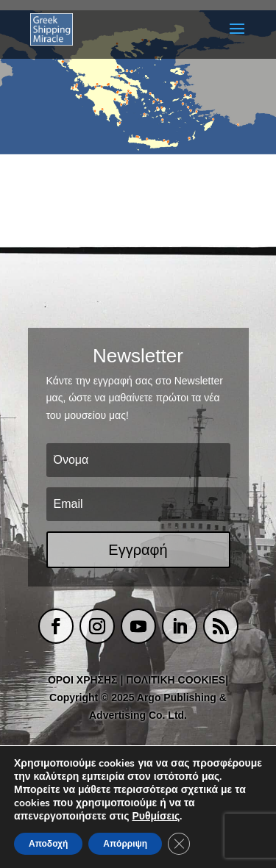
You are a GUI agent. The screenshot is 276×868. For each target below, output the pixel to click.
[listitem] (77, 85)
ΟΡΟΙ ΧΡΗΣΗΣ (83, 680)
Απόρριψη (125, 844)
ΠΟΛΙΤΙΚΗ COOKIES (176, 680)
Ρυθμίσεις (156, 817)
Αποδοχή (48, 844)
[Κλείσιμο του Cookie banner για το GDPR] (179, 844)
